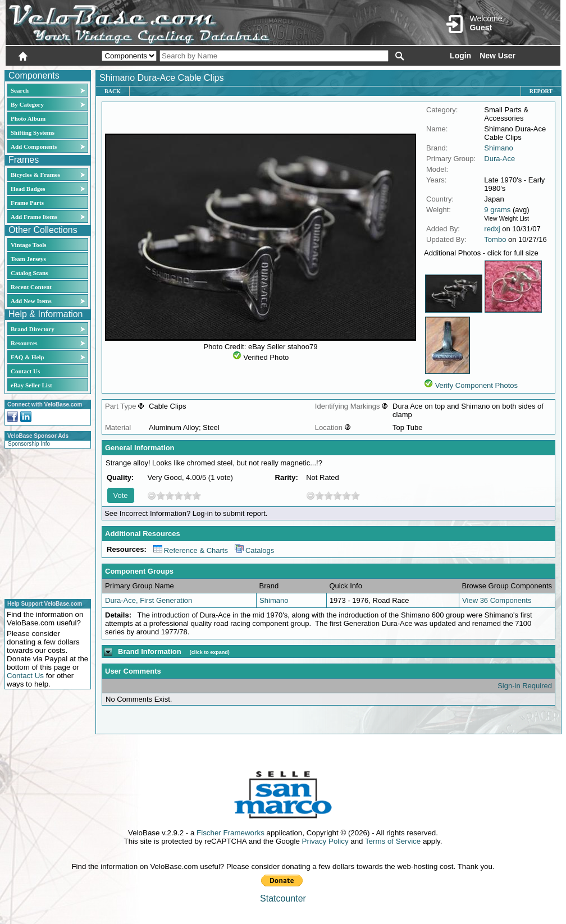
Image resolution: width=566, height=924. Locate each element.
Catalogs (254, 550)
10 (197, 495)
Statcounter (283, 898)
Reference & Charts (191, 550)
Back (113, 91)
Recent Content (31, 287)
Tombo (495, 239)
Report (541, 91)
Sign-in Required (525, 686)
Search (20, 90)
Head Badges (28, 189)
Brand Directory (33, 329)
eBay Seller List (31, 385)
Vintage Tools (28, 245)
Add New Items (31, 301)
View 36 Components (497, 600)
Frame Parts (27, 203)
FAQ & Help (28, 357)
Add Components (34, 147)
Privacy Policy (325, 841)
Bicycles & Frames (36, 175)
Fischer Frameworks (230, 833)
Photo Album (28, 118)
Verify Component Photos (476, 385)
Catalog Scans (29, 273)
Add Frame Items (34, 217)
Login (460, 56)
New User (497, 56)
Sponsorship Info (29, 444)
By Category (27, 104)
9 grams (497, 210)
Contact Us (25, 371)
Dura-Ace (499, 159)
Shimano (498, 148)
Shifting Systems (33, 132)
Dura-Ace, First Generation (149, 600)
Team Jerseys (28, 259)
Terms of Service (393, 841)
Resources (24, 343)
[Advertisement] (44, 522)
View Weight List (506, 218)
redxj (492, 229)
